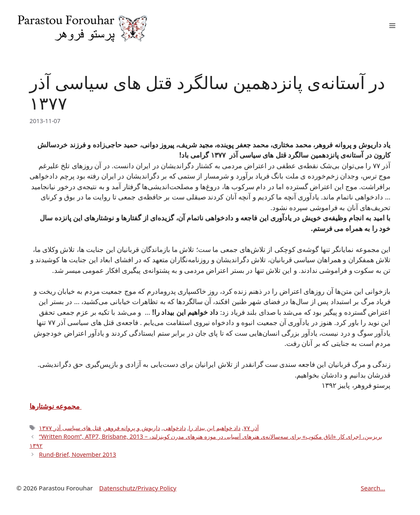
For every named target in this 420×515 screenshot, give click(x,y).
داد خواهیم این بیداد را (215, 428)
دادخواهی (175, 428)
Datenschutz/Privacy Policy (138, 488)
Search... (373, 488)
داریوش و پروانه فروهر (132, 428)
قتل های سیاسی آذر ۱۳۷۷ (70, 428)
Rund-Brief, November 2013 (78, 454)
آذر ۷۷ (251, 428)
